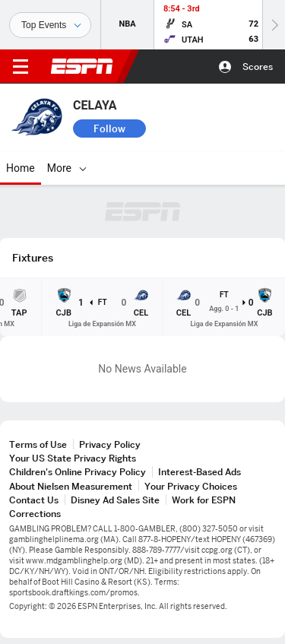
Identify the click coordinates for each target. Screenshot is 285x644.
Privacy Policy (110, 444)
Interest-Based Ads (199, 472)
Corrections (35, 514)
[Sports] (50, 25)
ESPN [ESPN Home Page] (82, 66)
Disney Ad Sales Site (115, 500)
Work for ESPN (204, 500)
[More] (83, 168)
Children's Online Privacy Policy (78, 472)
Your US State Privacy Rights (73, 458)
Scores (258, 67)
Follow (109, 128)
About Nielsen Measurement (71, 486)
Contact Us (34, 500)
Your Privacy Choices (191, 486)
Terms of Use (38, 444)
